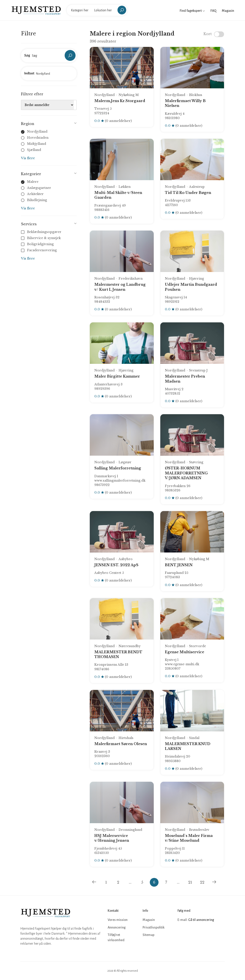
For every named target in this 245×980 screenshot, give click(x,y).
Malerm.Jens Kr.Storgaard (120, 101)
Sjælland (34, 150)
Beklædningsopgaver (42, 232)
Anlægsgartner (39, 188)
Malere (33, 182)
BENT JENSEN (179, 565)
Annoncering (117, 927)
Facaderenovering (39, 250)
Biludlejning (37, 200)
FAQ (213, 11)
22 (202, 882)
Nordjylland (37, 132)
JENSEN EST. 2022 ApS (116, 565)
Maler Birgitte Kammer (117, 376)
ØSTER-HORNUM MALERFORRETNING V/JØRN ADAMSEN (186, 473)
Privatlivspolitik (154, 927)
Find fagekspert (192, 11)
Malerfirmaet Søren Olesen (121, 744)
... (130, 882)
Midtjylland (37, 144)
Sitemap (148, 935)
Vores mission (118, 920)
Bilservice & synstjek (41, 238)
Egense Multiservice (185, 652)
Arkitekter (35, 194)
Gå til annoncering (201, 920)
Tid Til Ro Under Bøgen (188, 193)
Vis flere (28, 158)
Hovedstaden (38, 138)
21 (190, 882)
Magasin (228, 11)
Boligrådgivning (38, 244)
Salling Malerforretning (118, 468)
